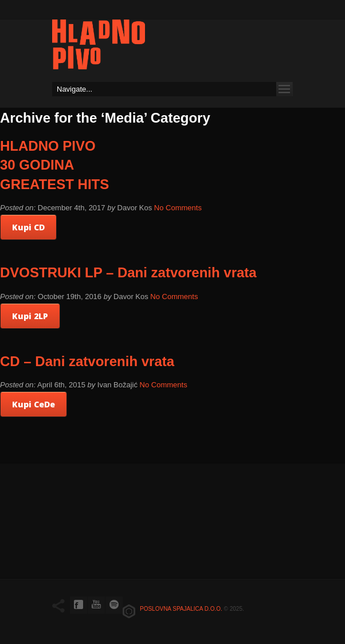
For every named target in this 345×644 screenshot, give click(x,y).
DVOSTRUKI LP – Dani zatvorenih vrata (128, 272)
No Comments (178, 208)
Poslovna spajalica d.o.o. (181, 609)
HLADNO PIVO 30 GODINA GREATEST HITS (54, 165)
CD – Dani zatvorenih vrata (87, 361)
